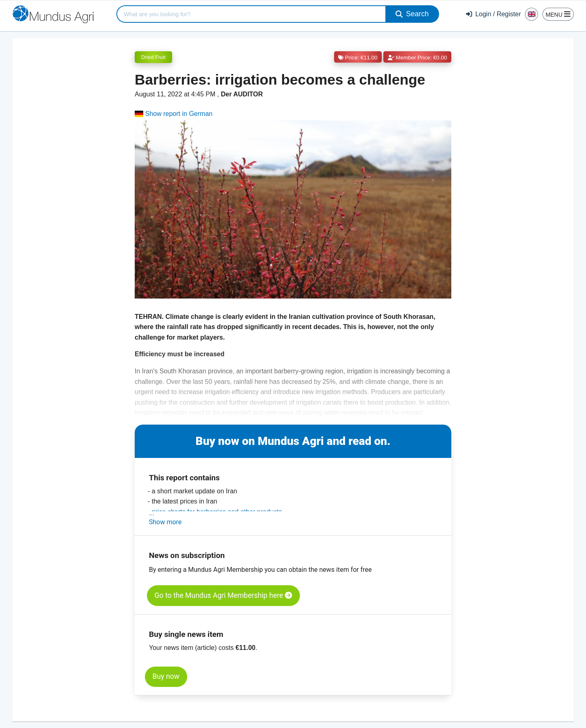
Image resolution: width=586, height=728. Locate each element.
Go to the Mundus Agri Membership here (223, 595)
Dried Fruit (153, 57)
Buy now (166, 676)
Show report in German (174, 114)
